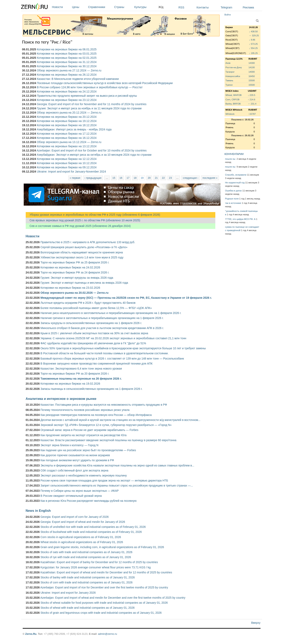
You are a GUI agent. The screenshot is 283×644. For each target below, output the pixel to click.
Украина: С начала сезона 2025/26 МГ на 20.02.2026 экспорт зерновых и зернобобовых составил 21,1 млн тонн (113, 338)
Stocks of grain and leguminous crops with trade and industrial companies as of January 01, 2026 (101, 613)
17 (128, 178)
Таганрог (230, 72)
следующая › (191, 178)
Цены (79, 7)
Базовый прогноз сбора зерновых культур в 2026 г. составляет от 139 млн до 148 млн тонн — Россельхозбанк (112, 359)
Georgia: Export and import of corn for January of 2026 (74, 517)
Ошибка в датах (233, 191)
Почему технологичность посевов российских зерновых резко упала (85, 410)
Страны (123, 7)
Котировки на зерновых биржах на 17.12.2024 (67, 134)
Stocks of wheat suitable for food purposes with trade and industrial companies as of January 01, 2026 (104, 603)
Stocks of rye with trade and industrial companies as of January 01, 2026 (86, 557)
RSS (181, 7)
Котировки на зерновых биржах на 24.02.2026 (70, 267)
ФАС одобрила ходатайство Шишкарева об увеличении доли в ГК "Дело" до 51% (93, 343)
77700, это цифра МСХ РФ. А (240, 219)
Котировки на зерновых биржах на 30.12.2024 (67, 66)
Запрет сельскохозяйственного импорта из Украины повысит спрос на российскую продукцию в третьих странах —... (117, 486)
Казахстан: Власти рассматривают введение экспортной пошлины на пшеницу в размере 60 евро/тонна (108, 440)
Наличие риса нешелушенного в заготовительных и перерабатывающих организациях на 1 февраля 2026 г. (111, 313)
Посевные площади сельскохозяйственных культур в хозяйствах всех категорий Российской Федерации (105, 83)
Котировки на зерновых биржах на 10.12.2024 (67, 163)
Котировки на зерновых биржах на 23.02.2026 (70, 288)
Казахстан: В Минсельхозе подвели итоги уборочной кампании (78, 79)
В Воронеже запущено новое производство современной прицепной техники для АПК (96, 364)
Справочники (100, 7)
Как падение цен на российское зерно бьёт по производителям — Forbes (88, 450)
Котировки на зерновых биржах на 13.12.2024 (67, 146)
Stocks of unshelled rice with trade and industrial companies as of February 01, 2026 (93, 527)
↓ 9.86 (252, 40)
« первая (75, 178)
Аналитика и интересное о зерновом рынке (61, 399)
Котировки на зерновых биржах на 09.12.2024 (67, 167)
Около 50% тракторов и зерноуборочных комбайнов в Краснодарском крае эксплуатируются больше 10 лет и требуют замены (123, 348)
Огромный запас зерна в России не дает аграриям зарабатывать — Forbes (89, 430)
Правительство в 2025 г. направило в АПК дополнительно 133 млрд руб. (88, 242)
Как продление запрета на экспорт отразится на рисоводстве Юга (83, 435)
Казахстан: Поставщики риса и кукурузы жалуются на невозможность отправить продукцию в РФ (104, 405)
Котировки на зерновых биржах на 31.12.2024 (67, 62)
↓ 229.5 (252, 95)
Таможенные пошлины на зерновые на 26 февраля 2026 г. (81, 379)
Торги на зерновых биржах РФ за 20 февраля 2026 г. (75, 374)
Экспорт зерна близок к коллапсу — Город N (69, 445)
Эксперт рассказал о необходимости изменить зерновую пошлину (84, 475)
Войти (228, 15)
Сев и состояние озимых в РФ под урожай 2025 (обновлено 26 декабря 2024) (78, 226)
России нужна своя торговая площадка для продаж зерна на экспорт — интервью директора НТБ (104, 480)
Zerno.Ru (31, 634)
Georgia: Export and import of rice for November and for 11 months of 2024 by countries (92, 104)
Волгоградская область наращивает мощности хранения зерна (82, 252)
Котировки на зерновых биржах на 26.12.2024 (67, 75)
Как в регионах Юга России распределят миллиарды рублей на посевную (88, 501)
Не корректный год (235, 183)
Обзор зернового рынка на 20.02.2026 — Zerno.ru (74, 293)
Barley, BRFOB (233, 104)
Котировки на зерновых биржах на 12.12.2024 (67, 159)
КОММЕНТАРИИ (234, 154)
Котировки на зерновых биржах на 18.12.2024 (67, 125)
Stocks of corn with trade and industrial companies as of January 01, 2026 (86, 582)
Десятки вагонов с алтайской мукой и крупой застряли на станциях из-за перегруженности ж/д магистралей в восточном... (120, 420)
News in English (38, 511)
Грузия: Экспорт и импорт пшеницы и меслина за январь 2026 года (84, 283)
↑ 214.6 (252, 100)
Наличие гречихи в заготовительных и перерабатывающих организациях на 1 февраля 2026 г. (102, 318)
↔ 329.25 (254, 36)
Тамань (229, 80)
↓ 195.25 (253, 53)
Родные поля (232, 199)
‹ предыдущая (93, 178)
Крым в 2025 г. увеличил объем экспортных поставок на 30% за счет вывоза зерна (94, 333)
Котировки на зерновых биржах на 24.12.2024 (67, 91)
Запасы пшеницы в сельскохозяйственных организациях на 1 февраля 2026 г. (91, 389)
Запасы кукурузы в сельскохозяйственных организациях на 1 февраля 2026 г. (91, 323)
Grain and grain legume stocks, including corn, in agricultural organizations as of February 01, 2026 (102, 547)
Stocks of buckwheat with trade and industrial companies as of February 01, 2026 (91, 532)
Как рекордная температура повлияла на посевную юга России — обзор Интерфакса (96, 415)
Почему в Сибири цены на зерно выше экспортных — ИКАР (79, 491)
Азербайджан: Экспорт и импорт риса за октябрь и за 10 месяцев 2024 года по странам (94, 155)
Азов (228, 63)
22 (163, 178)
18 (135, 178)
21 (156, 178)
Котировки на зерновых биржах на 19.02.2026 (70, 384)
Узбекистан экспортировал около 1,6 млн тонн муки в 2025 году (82, 257)
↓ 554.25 (253, 48)
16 (121, 178)
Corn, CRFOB (233, 100)
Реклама (248, 7)
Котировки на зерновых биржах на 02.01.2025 (67, 58)
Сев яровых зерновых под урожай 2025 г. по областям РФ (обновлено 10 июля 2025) (83, 220)
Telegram (227, 7)
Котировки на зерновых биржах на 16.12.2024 (67, 138)
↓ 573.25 (253, 44)
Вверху (256, 623)
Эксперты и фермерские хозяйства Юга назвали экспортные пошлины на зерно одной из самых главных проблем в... (117, 465)
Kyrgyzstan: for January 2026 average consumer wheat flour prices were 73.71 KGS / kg (96, 567)
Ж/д (161, 7)
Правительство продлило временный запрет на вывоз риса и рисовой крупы (87, 96)
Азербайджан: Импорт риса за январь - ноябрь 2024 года (74, 129)
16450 (252, 76)
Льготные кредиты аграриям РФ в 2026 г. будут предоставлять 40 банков (88, 303)
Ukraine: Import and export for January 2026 (68, 593)
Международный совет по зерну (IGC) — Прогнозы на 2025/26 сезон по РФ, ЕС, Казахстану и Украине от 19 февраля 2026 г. (126, 298)
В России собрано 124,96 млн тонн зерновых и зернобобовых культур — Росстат (90, 87)
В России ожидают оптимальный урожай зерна (71, 496)
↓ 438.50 (253, 31)
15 (114, 178)
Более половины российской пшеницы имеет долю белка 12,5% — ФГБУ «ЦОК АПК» (96, 308)
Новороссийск (233, 76)
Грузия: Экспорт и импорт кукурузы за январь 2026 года (77, 278)
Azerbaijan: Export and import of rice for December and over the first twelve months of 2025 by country (104, 587)
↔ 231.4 (252, 104)
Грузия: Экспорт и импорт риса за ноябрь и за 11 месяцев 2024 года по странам (89, 108)
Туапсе (229, 85)
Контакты (203, 7)
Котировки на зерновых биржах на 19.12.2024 (67, 121)
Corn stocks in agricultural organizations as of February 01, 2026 (81, 537)
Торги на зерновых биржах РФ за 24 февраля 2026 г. (75, 272)
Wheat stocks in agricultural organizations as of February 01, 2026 (82, 542)
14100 (252, 67)
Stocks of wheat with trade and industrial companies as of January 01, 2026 (87, 608)
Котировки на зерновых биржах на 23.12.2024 (67, 100)
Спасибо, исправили (236, 175)
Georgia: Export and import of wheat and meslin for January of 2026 (83, 522)
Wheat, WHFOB (234, 95)
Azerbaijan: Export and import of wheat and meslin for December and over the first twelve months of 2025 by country (113, 598)
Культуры (145, 7)
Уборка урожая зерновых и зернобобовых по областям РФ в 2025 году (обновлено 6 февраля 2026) (93, 215)
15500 (252, 80)
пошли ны (231, 159)
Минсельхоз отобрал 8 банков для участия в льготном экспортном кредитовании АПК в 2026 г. (102, 328)
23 (170, 178)
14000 (252, 72)
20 (149, 178)
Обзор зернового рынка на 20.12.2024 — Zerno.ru (69, 113)
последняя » (210, 178)
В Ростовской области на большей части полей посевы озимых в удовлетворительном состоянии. (104, 353)
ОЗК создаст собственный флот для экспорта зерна (74, 470)
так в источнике (233, 203)
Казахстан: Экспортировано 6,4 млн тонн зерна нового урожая (81, 369)
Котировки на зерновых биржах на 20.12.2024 (67, 117)
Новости (61, 7)
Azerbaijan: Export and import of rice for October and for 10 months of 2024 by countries (92, 150)
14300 (252, 63)
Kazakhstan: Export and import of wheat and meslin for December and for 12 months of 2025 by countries (106, 572)
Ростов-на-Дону (234, 67)
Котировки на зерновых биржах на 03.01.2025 (67, 54)
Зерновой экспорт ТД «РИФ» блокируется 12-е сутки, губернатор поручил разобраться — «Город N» (106, 425)
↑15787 (252, 114)
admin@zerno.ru (107, 634)
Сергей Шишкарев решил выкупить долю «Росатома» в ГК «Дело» (84, 247)
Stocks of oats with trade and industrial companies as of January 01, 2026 (86, 552)
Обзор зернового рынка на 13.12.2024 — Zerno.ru (69, 142)
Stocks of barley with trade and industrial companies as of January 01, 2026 (87, 577)
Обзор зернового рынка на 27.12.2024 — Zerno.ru (69, 70)
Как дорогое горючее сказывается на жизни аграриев (75, 455)
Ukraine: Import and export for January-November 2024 (71, 172)
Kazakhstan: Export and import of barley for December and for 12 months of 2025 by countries (99, 562)
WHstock (230, 114)
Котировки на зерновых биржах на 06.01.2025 (67, 49)
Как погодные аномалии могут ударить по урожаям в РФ (77, 460)
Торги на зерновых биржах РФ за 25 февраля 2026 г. (75, 262)
